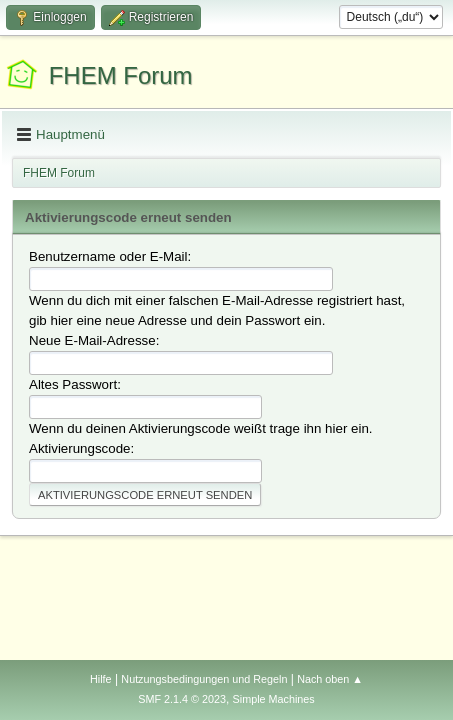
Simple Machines (274, 699)
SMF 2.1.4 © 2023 (182, 699)
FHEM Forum (121, 75)
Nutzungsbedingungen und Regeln (204, 679)
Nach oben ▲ (330, 679)
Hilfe (101, 679)
